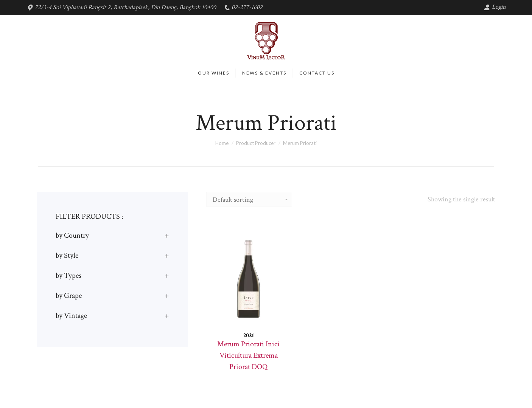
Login (495, 7)
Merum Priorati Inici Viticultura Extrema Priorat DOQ (248, 355)
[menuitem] (214, 73)
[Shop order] (249, 199)
